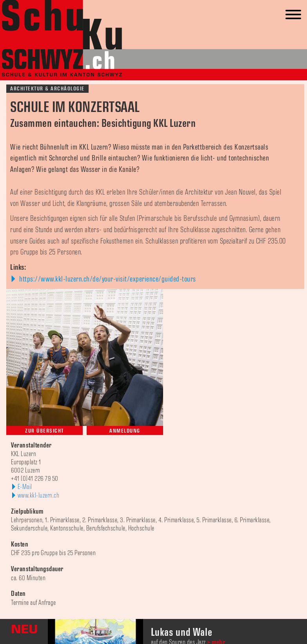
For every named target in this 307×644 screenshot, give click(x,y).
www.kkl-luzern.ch (39, 496)
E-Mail (25, 487)
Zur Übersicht (45, 431)
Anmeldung (125, 431)
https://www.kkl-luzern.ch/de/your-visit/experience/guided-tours (107, 279)
